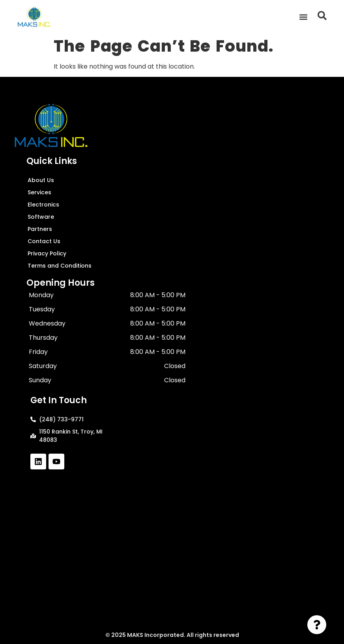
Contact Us (44, 241)
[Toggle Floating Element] (317, 625)
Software (41, 217)
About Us (41, 180)
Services (39, 192)
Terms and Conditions (60, 266)
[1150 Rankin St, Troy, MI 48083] (172, 552)
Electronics (43, 205)
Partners (40, 229)
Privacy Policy (47, 253)
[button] (303, 17)
